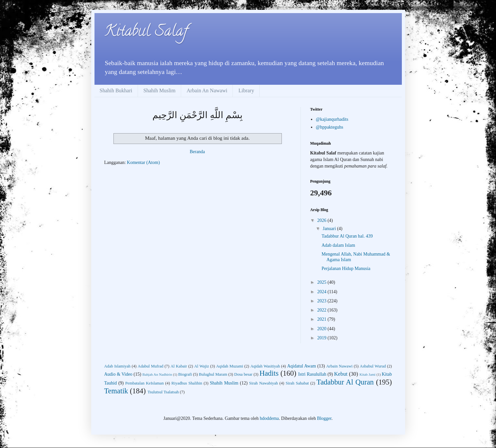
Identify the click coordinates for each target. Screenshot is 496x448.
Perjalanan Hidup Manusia (346, 269)
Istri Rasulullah (312, 374)
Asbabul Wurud (373, 366)
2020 (322, 329)
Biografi (185, 374)
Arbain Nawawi (340, 366)
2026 (322, 220)
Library (246, 90)
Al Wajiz (202, 366)
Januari (330, 229)
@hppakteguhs (330, 127)
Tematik (116, 391)
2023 (322, 301)
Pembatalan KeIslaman (145, 383)
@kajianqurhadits (332, 119)
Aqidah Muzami (230, 366)
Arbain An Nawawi (207, 90)
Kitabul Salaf (146, 32)
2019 (322, 338)
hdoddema (269, 418)
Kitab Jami (367, 374)
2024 (322, 292)
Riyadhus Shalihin (187, 383)
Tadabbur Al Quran (345, 382)
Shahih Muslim (160, 90)
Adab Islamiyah (118, 366)
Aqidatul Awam (301, 366)
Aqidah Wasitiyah (265, 366)
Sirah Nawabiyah (264, 383)
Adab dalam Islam (338, 245)
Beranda (197, 152)
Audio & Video (118, 374)
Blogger (324, 418)
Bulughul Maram (213, 374)
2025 (322, 282)
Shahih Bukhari (116, 90)
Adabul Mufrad (150, 366)
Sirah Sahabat (297, 383)
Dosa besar (243, 374)
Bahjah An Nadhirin (157, 374)
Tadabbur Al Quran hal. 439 (347, 236)
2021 (322, 319)
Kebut (341, 374)
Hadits (269, 373)
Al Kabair (179, 366)
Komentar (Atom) (143, 162)
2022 (322, 310)
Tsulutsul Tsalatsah (163, 392)
